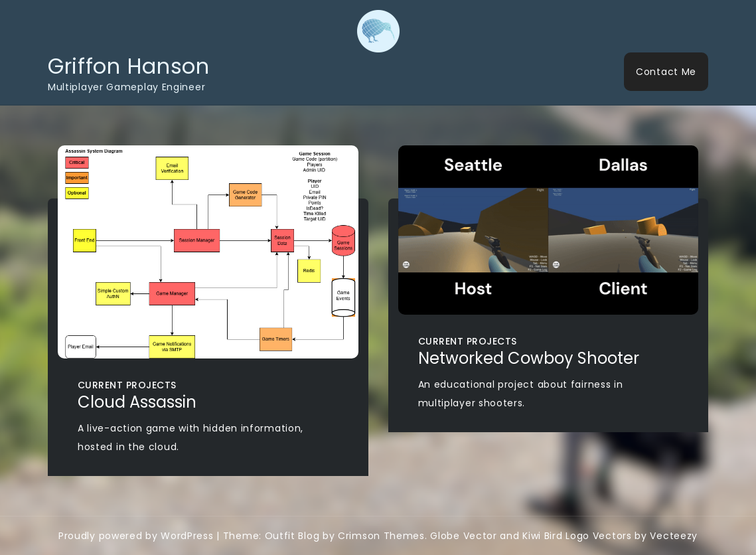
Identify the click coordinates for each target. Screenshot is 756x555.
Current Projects (127, 385)
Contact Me (666, 72)
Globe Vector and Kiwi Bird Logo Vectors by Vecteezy (564, 536)
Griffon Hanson (129, 66)
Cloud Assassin (137, 402)
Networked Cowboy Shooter (529, 358)
